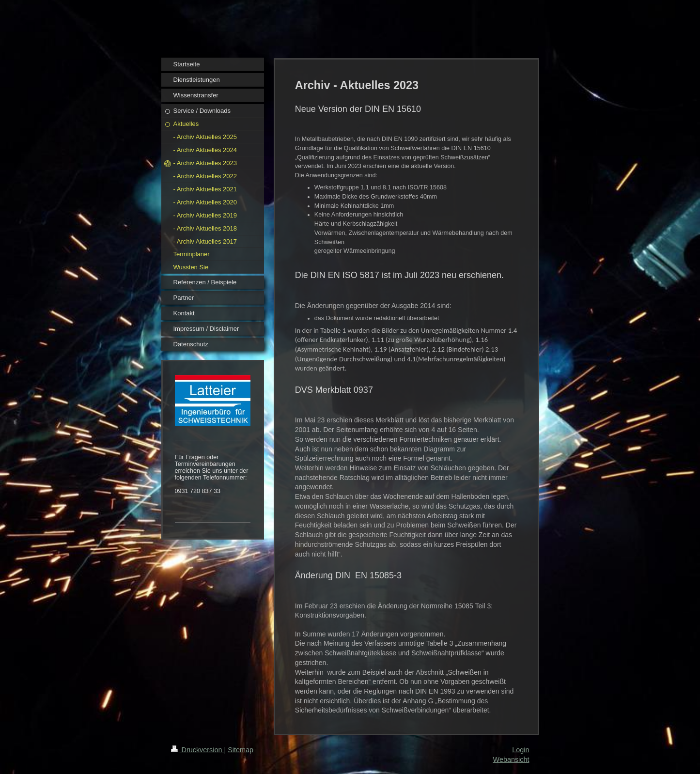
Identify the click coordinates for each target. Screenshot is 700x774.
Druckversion (198, 750)
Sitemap (241, 750)
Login (521, 750)
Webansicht (511, 759)
